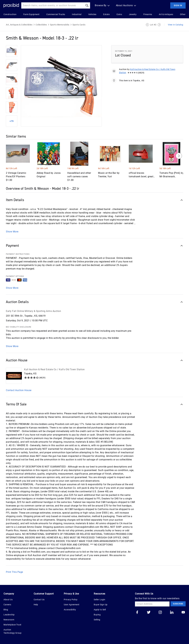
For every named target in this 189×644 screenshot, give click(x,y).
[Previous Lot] (147, 25)
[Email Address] (152, 604)
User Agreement (72, 605)
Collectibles (41, 25)
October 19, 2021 (124, 51)
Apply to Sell (100, 610)
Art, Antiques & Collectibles (19, 25)
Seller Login (99, 600)
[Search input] (53, 5)
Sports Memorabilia (60, 25)
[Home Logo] (11, 6)
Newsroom (9, 620)
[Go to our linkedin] (172, 613)
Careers (7, 605)
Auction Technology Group (12, 631)
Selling (97, 620)
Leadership (9, 615)
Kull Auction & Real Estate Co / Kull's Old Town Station (54, 369)
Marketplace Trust (12, 625)
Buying (97, 615)
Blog (6, 610)
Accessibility (70, 610)
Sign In (178, 5)
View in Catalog (176, 25)
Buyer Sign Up (101, 605)
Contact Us (39, 600)
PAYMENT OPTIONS (15, 276)
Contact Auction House (19, 390)
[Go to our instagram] (160, 613)
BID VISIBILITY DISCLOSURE (19, 327)
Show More (12, 232)
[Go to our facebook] (137, 613)
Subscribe (178, 604)
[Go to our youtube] (183, 613)
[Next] (179, 156)
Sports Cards (79, 25)
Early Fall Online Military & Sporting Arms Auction (33, 311)
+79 (12, 121)
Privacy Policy (71, 600)
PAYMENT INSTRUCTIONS (18, 254)
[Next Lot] (159, 25)
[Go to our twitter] (149, 613)
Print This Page (14, 572)
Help (36, 605)
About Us (8, 600)
